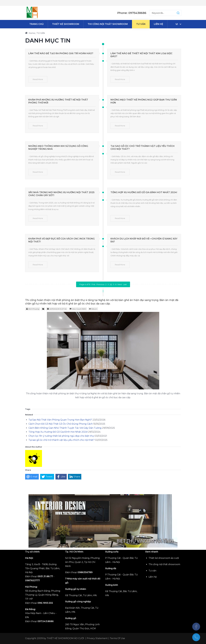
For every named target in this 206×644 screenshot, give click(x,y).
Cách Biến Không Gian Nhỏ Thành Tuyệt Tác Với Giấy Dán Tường (65, 428)
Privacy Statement (97, 638)
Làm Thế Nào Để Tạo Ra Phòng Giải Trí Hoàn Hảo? (61, 53)
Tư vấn (152, 571)
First (93, 284)
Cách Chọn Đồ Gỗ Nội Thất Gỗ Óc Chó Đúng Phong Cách (61, 424)
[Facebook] (196, 627)
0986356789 (85, 572)
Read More (38, 79)
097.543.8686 (46, 621)
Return (94, 309)
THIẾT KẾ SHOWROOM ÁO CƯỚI (65, 638)
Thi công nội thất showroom (164, 564)
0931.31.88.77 (45, 576)
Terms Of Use (117, 638)
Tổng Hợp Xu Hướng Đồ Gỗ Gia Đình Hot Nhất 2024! (144, 192)
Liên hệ (153, 577)
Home (30, 33)
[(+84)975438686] (196, 637)
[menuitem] (37, 24)
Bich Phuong (34, 309)
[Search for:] (165, 13)
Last (125, 284)
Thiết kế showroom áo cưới (164, 558)
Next (120, 284)
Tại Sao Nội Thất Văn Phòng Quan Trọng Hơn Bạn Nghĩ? (60, 420)
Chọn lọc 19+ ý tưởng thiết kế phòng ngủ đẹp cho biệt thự (61, 436)
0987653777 (32, 580)
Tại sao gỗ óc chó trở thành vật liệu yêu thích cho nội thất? (62, 440)
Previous (100, 284)
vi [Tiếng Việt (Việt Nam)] (177, 24)
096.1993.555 (45, 603)
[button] (175, 13)
